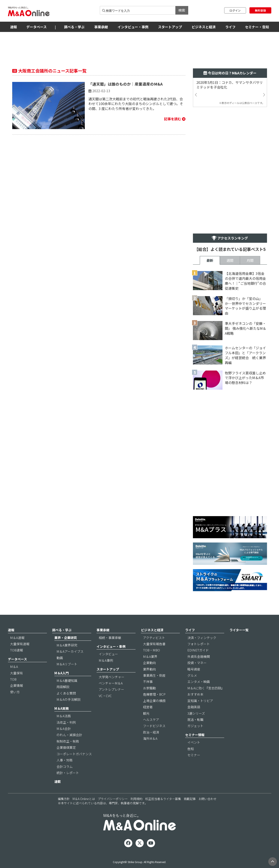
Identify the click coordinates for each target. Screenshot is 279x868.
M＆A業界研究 (67, 645)
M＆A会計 (64, 729)
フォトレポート (199, 644)
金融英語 (194, 707)
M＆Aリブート (67, 664)
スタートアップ (170, 27)
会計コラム (65, 766)
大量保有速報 (20, 644)
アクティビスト (154, 638)
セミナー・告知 (257, 27)
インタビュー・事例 (133, 27)
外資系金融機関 (199, 656)
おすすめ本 (195, 694)
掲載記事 (190, 799)
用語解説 (63, 687)
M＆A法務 (64, 716)
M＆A (14, 667)
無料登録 (260, 10)
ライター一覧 (239, 630)
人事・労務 (65, 760)
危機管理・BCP (154, 694)
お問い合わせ (207, 799)
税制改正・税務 (68, 741)
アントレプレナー (111, 689)
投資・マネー (197, 663)
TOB (13, 679)
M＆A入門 (62, 673)
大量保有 (16, 673)
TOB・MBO (151, 650)
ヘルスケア (151, 720)
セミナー (194, 755)
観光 (146, 713)
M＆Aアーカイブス (70, 651)
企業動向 (149, 663)
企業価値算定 (66, 747)
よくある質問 (66, 693)
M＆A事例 (106, 660)
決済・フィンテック (202, 638)
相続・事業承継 (110, 638)
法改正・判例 (66, 722)
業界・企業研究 (66, 638)
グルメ (192, 675)
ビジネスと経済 (204, 27)
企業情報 (16, 685)
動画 (60, 658)
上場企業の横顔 (154, 701)
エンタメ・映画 (199, 682)
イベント (194, 742)
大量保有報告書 (154, 644)
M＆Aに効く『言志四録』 (206, 688)
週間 (230, 260)
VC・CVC (105, 696)
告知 (191, 749)
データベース (37, 27)
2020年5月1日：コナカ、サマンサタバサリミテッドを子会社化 (230, 85)
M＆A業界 (150, 656)
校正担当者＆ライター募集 (163, 799)
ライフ (230, 27)
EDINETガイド (198, 650)
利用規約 (136, 799)
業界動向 (149, 669)
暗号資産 (194, 669)
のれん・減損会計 (69, 735)
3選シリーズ (196, 713)
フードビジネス (154, 726)
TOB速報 (16, 650)
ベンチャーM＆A (111, 683)
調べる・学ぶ (74, 27)
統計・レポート (68, 773)
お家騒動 (149, 688)
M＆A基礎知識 (67, 680)
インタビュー (108, 654)
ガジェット (195, 726)
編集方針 (64, 799)
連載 (58, 781)
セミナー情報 (195, 735)
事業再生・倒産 (154, 675)
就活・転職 (195, 720)
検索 (182, 10)
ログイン (235, 10)
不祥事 (148, 682)
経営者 (148, 707)
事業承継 (101, 27)
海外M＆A (150, 738)
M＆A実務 (62, 708)
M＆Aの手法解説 (69, 699)
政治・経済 (151, 732)
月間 (250, 260)
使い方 (15, 692)
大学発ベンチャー (112, 677)
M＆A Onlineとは (84, 799)
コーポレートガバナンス (74, 754)
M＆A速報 (17, 638)
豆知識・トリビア (200, 701)
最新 (210, 260)
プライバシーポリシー (113, 799)
